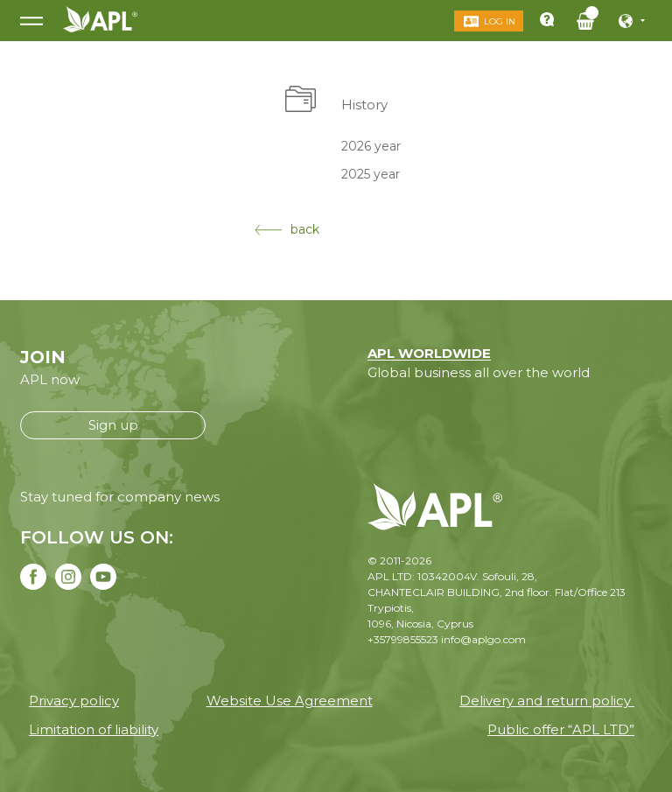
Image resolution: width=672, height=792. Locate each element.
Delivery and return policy (547, 701)
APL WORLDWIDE (429, 353)
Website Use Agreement (290, 701)
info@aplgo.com (483, 639)
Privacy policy (74, 701)
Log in (500, 21)
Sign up (113, 425)
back (287, 229)
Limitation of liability (94, 729)
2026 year (371, 145)
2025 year (371, 174)
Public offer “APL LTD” (561, 729)
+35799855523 (403, 639)
